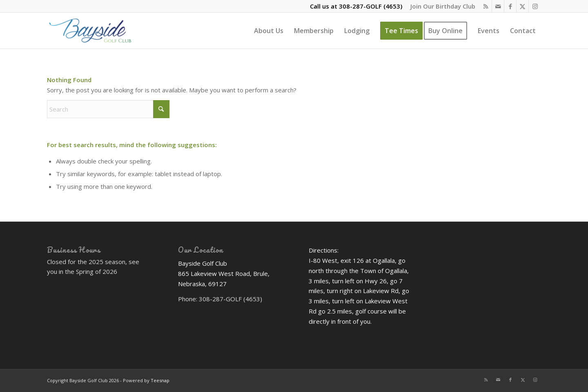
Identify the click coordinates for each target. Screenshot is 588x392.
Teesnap (160, 380)
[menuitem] (441, 6)
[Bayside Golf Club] (101, 31)
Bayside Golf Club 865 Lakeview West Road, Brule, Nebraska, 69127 (224, 273)
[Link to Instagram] (535, 6)
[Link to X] (522, 6)
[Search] (108, 109)
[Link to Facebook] (510, 6)
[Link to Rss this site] (486, 6)
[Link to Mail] (498, 6)
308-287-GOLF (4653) (371, 6)
